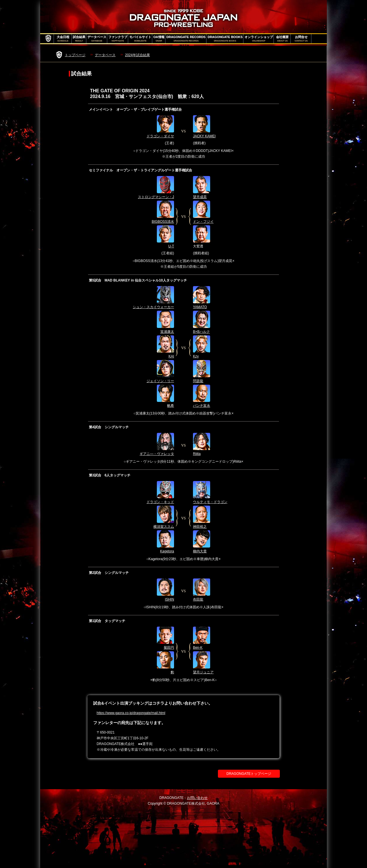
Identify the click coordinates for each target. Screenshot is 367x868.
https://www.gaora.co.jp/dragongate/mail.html (131, 713)
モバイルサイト (140, 39)
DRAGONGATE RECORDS (186, 39)
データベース (97, 39)
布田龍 (198, 599)
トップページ (75, 55)
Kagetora (167, 551)
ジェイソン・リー (160, 381)
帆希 (171, 406)
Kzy (196, 356)
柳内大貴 (200, 551)
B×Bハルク (201, 332)
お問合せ (301, 39)
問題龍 (198, 381)
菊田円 (169, 648)
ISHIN (169, 599)
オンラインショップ (259, 39)
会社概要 (282, 39)
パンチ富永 (202, 406)
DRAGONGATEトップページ (249, 774)
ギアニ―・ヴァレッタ (157, 454)
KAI (171, 356)
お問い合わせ (197, 798)
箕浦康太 (167, 332)
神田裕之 (200, 527)
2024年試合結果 (137, 55)
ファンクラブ (118, 39)
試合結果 (79, 39)
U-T (171, 246)
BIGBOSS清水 (163, 222)
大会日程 (63, 39)
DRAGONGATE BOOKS (225, 39)
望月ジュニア (203, 672)
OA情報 (159, 39)
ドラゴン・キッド (160, 502)
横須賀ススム (164, 527)
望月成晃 (200, 197)
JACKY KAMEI (204, 136)
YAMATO (200, 307)
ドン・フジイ (203, 222)
